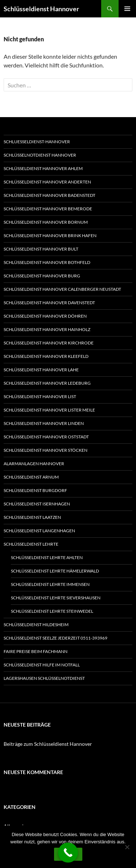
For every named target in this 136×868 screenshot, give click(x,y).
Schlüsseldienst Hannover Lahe (41, 370)
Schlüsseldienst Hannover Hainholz (47, 329)
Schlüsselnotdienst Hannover (40, 155)
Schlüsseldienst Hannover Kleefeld (46, 356)
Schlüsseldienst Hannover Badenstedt (50, 195)
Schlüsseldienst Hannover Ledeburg (47, 383)
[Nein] (127, 847)
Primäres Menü (127, 9)
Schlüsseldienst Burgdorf (35, 490)
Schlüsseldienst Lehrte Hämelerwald (55, 571)
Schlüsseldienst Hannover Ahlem (43, 168)
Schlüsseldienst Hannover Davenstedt (49, 303)
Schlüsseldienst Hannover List (40, 396)
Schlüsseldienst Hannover (41, 9)
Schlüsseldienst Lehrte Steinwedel (52, 611)
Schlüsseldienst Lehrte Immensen (50, 584)
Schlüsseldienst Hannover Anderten (47, 182)
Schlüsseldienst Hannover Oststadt (46, 437)
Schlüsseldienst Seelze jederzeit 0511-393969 (55, 638)
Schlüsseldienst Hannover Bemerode (48, 209)
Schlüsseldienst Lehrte (31, 544)
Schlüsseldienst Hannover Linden (44, 423)
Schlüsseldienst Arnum (31, 477)
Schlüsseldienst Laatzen (32, 517)
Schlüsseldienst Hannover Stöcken (46, 450)
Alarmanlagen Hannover (34, 464)
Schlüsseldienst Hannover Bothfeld (47, 262)
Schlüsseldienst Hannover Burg (42, 276)
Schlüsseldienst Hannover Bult (41, 249)
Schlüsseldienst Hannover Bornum (46, 222)
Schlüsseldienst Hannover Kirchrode (49, 343)
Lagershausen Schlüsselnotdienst (44, 678)
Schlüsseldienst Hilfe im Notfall (42, 665)
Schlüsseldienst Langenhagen (39, 531)
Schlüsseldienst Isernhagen (37, 504)
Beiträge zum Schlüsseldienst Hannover (48, 744)
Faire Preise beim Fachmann (36, 651)
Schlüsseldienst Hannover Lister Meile (49, 410)
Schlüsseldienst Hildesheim (36, 625)
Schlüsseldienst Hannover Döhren (45, 316)
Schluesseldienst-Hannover (37, 142)
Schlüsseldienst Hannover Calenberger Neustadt (62, 289)
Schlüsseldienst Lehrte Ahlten (47, 557)
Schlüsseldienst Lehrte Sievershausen (56, 598)
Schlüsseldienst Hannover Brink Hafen (50, 235)
